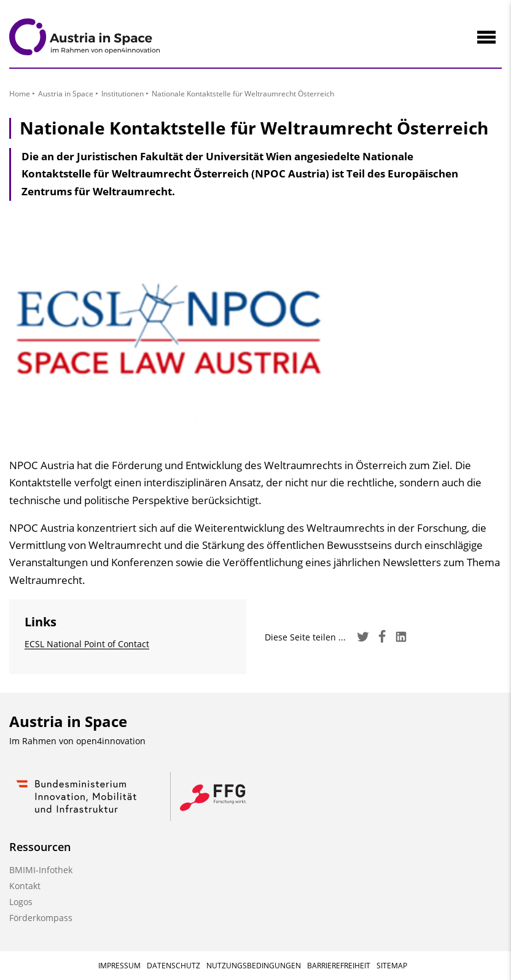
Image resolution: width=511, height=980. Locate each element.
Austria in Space (66, 94)
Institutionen (123, 94)
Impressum (119, 966)
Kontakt (25, 886)
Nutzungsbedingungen (254, 966)
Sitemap (392, 966)
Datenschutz (174, 966)
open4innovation (111, 741)
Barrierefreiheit (339, 966)
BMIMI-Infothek (41, 870)
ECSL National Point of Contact (87, 644)
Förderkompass (41, 918)
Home (20, 94)
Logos (21, 902)
